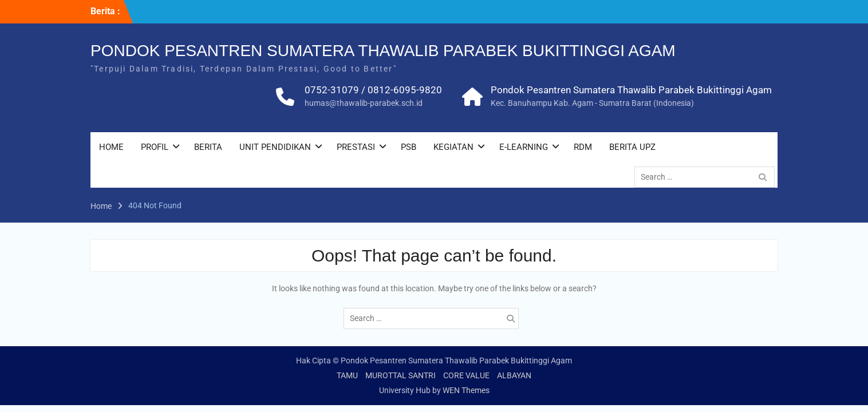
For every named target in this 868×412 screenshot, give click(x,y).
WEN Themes (466, 390)
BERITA (208, 149)
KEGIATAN (453, 149)
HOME (111, 149)
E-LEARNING (524, 149)
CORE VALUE (466, 375)
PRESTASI (356, 149)
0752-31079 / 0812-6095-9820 (373, 92)
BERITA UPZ (632, 149)
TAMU (347, 375)
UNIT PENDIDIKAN (275, 149)
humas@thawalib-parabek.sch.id (364, 105)
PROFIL (155, 149)
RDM (583, 149)
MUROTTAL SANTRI (401, 375)
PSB (409, 149)
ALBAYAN (514, 375)
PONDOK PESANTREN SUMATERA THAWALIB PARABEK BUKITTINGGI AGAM (383, 52)
